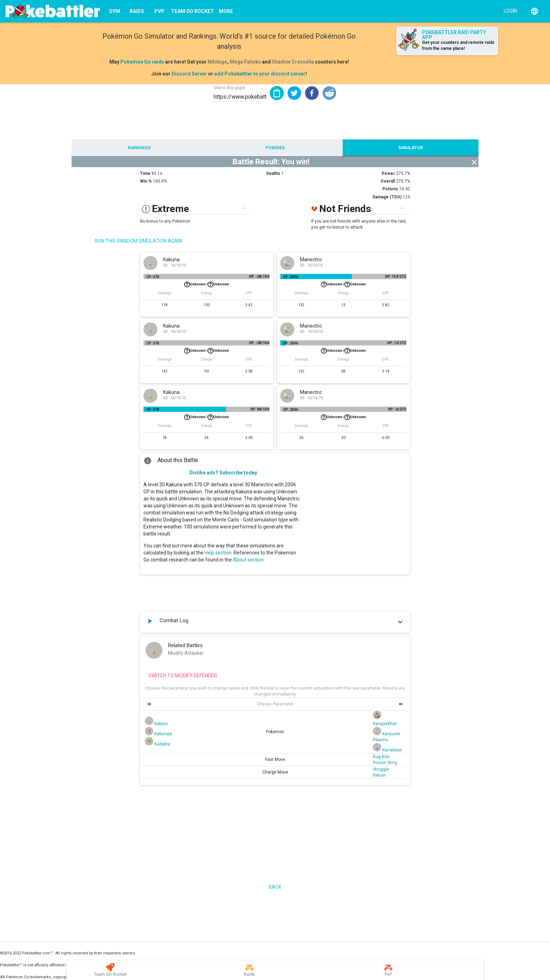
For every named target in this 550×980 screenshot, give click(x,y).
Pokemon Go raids (142, 62)
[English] (535, 11)
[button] (294, 93)
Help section (218, 553)
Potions (390, 189)
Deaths (273, 173)
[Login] (509, 11)
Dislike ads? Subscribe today (223, 473)
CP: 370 (153, 277)
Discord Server (189, 74)
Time (145, 173)
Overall (388, 181)
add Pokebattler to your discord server (260, 74)
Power (388, 173)
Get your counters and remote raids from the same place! (458, 45)
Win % (146, 181)
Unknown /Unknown (207, 284)
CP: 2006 (291, 277)
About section (248, 560)
